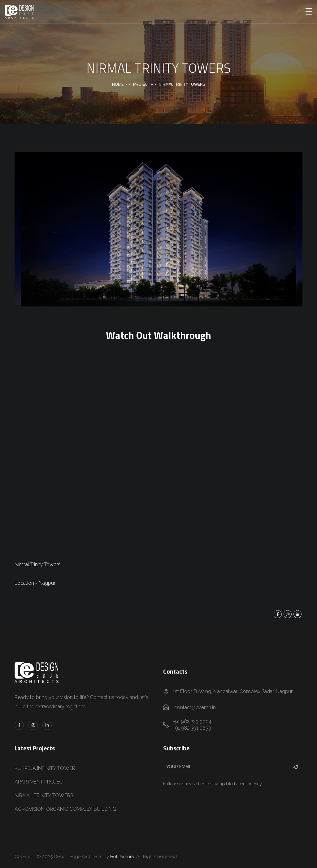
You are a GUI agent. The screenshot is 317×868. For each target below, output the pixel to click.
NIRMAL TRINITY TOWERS (44, 795)
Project (141, 84)
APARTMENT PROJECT (40, 782)
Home (118, 84)
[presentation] (24, 229)
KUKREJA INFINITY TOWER (45, 768)
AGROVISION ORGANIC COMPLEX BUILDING (65, 809)
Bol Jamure (122, 857)
